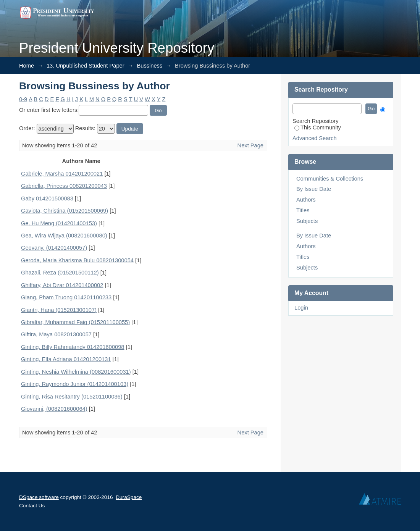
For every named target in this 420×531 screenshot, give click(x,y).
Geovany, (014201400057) (54, 248)
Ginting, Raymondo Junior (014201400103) (75, 384)
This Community (318, 128)
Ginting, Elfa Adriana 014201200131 (66, 359)
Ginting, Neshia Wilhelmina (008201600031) (76, 372)
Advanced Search (315, 138)
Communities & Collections (330, 179)
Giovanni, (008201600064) (54, 409)
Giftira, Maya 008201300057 (56, 334)
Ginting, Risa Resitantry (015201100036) (72, 397)
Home (27, 66)
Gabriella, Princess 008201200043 (64, 186)
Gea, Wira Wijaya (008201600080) (64, 236)
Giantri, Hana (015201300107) (59, 310)
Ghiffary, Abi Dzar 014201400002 (62, 285)
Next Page (250, 145)
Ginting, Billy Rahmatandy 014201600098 (73, 347)
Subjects (307, 221)
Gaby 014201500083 (47, 199)
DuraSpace (129, 497)
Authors (306, 200)
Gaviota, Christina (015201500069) (65, 211)
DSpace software (39, 497)
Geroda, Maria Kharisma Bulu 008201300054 (77, 260)
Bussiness (149, 66)
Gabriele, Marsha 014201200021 (62, 174)
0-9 (23, 99)
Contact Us (32, 506)
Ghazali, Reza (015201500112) (60, 273)
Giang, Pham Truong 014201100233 (66, 297)
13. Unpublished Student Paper (86, 66)
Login (301, 308)
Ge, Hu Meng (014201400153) (59, 223)
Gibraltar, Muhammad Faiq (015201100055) (75, 322)
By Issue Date (314, 189)
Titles (303, 210)
